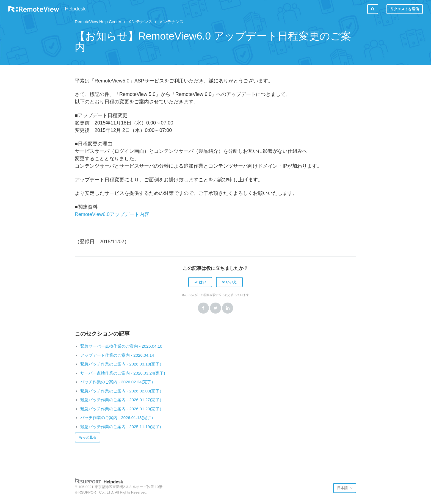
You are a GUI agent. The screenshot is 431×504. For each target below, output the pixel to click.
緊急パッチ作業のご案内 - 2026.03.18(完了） (122, 364)
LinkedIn (228, 308)
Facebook (203, 308)
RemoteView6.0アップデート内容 (112, 214)
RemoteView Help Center (98, 22)
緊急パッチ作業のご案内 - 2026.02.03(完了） (122, 391)
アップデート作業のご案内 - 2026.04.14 (117, 355)
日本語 (343, 488)
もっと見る (88, 437)
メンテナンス (140, 22)
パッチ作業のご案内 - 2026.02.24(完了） (118, 382)
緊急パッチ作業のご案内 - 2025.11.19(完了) (121, 427)
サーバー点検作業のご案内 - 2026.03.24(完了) (123, 373)
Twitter (215, 308)
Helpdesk (75, 9)
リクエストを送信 (405, 9)
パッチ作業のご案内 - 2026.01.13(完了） (118, 418)
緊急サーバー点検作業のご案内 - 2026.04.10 (121, 346)
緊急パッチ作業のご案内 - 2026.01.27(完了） (122, 400)
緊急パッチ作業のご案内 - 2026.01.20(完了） (122, 409)
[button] (200, 282)
